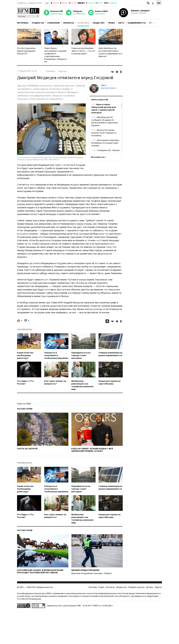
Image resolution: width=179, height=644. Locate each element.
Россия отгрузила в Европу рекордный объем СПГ (26, 51)
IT (150, 23)
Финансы (69, 23)
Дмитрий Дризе (109, 88)
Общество (99, 23)
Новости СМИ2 (24, 404)
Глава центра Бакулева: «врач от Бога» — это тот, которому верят (83, 51)
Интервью (23, 23)
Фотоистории (25, 409)
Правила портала (136, 587)
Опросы (158, 587)
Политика (83, 23)
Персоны (62, 71)
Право (112, 23)
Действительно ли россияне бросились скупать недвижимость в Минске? (110, 52)
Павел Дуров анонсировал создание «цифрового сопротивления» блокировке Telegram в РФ (55, 55)
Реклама (93, 587)
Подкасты (38, 23)
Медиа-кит (122, 587)
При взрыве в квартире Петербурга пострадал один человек (105, 143)
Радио (101, 587)
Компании (54, 23)
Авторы (150, 587)
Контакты (110, 587)
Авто (121, 23)
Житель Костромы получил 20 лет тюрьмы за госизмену (104, 133)
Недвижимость (137, 23)
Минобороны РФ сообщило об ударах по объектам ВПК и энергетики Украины (105, 121)
